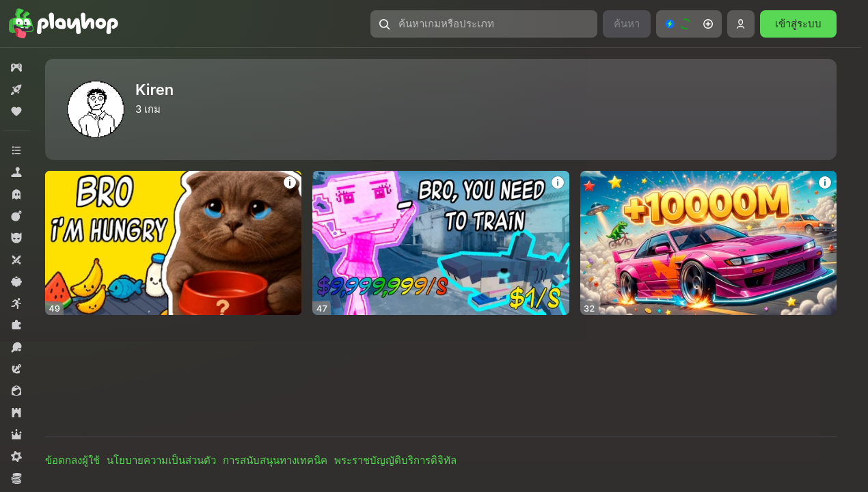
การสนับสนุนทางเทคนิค (275, 460)
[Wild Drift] (708, 243)
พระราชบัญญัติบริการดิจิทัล (395, 460)
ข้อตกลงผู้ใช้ (72, 460)
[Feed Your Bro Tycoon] (173, 243)
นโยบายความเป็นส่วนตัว (161, 460)
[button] (484, 24)
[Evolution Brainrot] (440, 243)
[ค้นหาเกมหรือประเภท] (484, 24)
